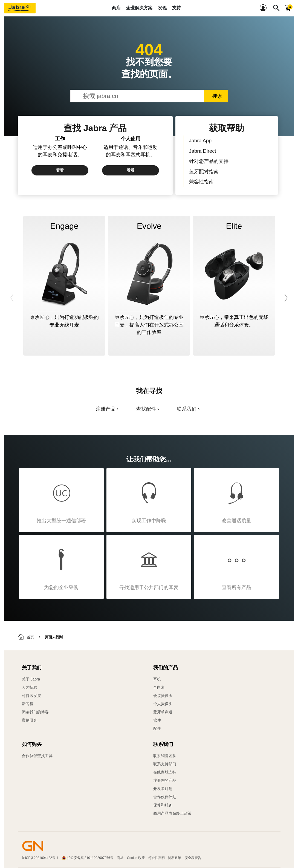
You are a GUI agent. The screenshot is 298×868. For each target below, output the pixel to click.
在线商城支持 (165, 772)
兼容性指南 (201, 182)
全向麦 (159, 687)
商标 (120, 858)
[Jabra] (20, 8)
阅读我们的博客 (35, 712)
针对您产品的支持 (209, 161)
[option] (64, 286)
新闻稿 (28, 704)
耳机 (157, 679)
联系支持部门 (165, 764)
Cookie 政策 (136, 858)
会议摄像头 (163, 696)
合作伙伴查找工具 (37, 756)
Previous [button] (12, 298)
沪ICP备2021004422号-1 (40, 858)
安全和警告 (193, 858)
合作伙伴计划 (165, 797)
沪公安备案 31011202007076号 (90, 858)
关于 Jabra (31, 679)
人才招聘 (30, 687)
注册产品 (106, 409)
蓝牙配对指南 (204, 171)
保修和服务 (163, 805)
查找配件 (146, 409)
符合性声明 (157, 858)
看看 (60, 170)
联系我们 (187, 409)
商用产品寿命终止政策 (172, 813)
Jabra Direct (203, 151)
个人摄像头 (163, 704)
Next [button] (286, 298)
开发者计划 (163, 789)
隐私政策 (175, 858)
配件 (157, 728)
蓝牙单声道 (163, 712)
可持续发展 (31, 696)
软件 (157, 720)
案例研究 (30, 720)
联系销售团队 (165, 756)
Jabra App (200, 141)
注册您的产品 (165, 780)
